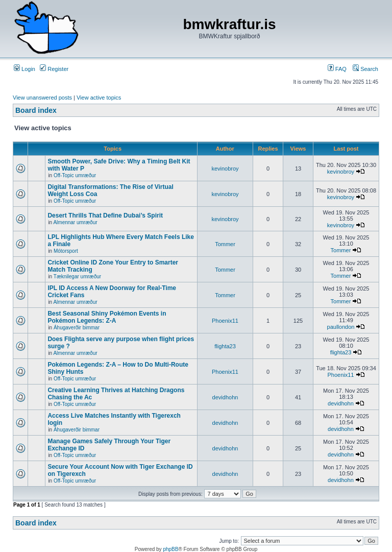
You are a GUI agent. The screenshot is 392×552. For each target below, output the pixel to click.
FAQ (337, 69)
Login (24, 69)
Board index (36, 110)
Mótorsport (66, 251)
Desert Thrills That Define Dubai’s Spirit (105, 215)
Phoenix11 (225, 321)
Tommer (225, 244)
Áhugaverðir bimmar (77, 328)
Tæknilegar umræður (77, 277)
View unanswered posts (42, 98)
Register (54, 69)
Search (365, 69)
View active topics (99, 98)
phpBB (170, 549)
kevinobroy (225, 169)
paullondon (341, 327)
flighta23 (225, 346)
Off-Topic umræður (75, 175)
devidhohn (225, 397)
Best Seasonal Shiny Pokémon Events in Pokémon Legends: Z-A (107, 317)
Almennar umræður (75, 222)
